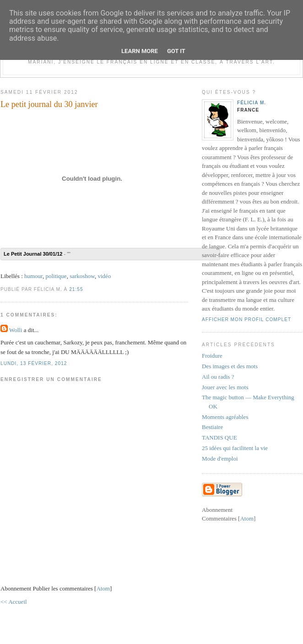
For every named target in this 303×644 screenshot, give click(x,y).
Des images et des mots (230, 366)
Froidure (212, 356)
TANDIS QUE (219, 437)
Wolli (16, 330)
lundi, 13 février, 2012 (34, 363)
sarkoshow (82, 276)
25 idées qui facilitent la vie (235, 448)
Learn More (140, 51)
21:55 (76, 289)
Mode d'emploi (220, 459)
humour (33, 276)
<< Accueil (14, 602)
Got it (176, 51)
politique (56, 276)
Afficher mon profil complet (246, 319)
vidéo (104, 276)
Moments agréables (225, 417)
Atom (103, 588)
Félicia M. (252, 103)
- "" (37, 254)
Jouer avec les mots (225, 387)
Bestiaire (212, 427)
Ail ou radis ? (218, 377)
